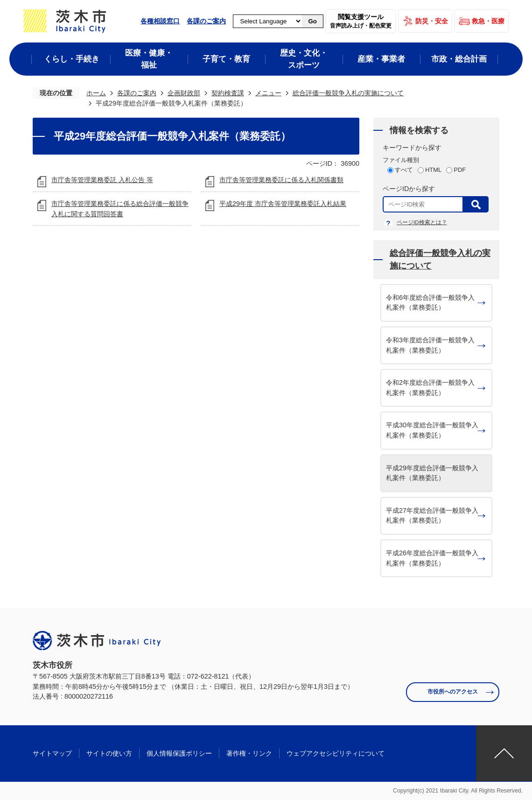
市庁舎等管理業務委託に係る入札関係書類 (281, 180)
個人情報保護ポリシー (179, 753)
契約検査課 (228, 93)
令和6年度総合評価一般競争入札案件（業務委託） (430, 303)
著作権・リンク (249, 753)
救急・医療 (488, 21)
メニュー (268, 93)
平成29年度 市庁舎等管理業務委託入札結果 (283, 204)
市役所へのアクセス (453, 692)
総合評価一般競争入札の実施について (348, 93)
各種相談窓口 (160, 21)
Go (312, 21)
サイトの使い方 (109, 753)
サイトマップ (52, 753)
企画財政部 (184, 93)
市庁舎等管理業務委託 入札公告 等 (102, 180)
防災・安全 (432, 21)
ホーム (96, 93)
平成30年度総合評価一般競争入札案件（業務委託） (432, 430)
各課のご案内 (206, 21)
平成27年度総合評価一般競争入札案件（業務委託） (432, 516)
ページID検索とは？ (422, 222)
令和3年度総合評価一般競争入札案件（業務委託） (430, 345)
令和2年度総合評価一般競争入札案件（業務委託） (430, 388)
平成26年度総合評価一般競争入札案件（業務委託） (432, 558)
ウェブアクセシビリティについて (336, 753)
